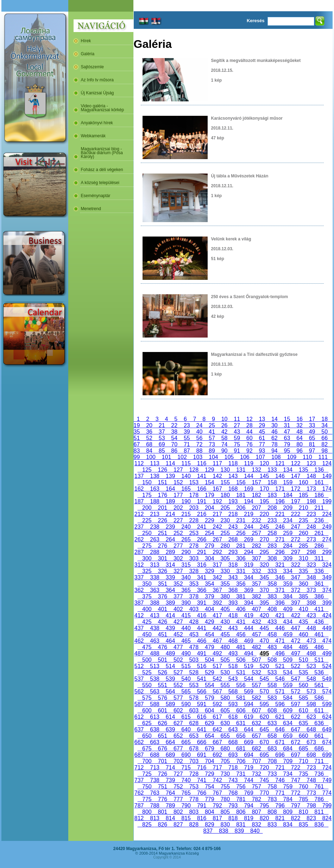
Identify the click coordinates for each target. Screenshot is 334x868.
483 (272, 647)
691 (202, 755)
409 (288, 609)
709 (288, 761)
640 (186, 729)
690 (186, 755)
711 (319, 761)
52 (149, 438)
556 (241, 685)
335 (303, 571)
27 (237, 425)
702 (178, 761)
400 (147, 609)
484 (288, 647)
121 (280, 463)
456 (241, 634)
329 (209, 571)
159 (288, 482)
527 (178, 672)
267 (217, 539)
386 (319, 596)
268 (233, 539)
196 (280, 501)
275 (147, 546)
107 (260, 457)
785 (303, 799)
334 (288, 571)
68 (149, 444)
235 (303, 520)
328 (194, 571)
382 (257, 596)
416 (202, 615)
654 (209, 736)
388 (155, 603)
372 (296, 590)
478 (194, 647)
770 (264, 793)
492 (217, 653)
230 (225, 520)
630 (225, 723)
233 (272, 520)
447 (296, 628)
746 (280, 780)
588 (155, 704)
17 (312, 419)
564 (170, 691)
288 (155, 552)
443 (233, 628)
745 (264, 780)
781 (241, 799)
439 (170, 628)
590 (186, 704)
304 (209, 558)
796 (280, 806)
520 (264, 666)
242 (217, 527)
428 (194, 622)
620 (264, 717)
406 (241, 609)
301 (163, 558)
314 (170, 565)
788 (155, 806)
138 (155, 476)
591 (202, 704)
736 (319, 774)
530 (225, 672)
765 (186, 793)
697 (296, 755)
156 (241, 482)
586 (319, 698)
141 (202, 476)
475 (147, 647)
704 (209, 761)
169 (248, 489)
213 (155, 514)
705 (225, 761)
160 (303, 482)
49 (312, 432)
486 (319, 647)
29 (262, 425)
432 (257, 622)
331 (241, 571)
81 (312, 444)
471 (280, 641)
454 (209, 634)
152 (178, 482)
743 (233, 780)
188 (155, 501)
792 (217, 806)
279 (209, 546)
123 (311, 463)
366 (202, 590)
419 (248, 615)
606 (241, 710)
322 (296, 565)
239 (170, 527)
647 (296, 729)
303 (194, 558)
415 (186, 615)
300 (147, 558)
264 (170, 539)
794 (248, 806)
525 (147, 672)
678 (194, 749)
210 (303, 508)
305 (225, 558)
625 (147, 723)
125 (147, 470)
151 (163, 482)
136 (319, 470)
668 (233, 742)
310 (303, 558)
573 (311, 691)
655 (225, 736)
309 (288, 558)
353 (194, 584)
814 (170, 818)
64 (300, 438)
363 (155, 590)
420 (264, 615)
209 (288, 508)
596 (280, 704)
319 (248, 565)
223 (311, 514)
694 (248, 755)
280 (225, 546)
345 (264, 577)
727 (178, 774)
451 (163, 634)
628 (194, 723)
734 (288, 774)
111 (323, 457)
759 (288, 787)
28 (250, 425)
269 (248, 539)
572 (296, 691)
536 (319, 672)
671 (280, 742)
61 (262, 438)
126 (163, 470)
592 (217, 704)
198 (311, 501)
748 (311, 780)
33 (312, 425)
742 (217, 780)
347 (296, 577)
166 (202, 489)
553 (194, 685)
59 (237, 438)
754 (209, 787)
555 (225, 685)
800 (147, 812)
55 (187, 438)
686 (319, 749)
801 (163, 812)
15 (287, 419)
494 (248, 653)
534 (288, 672)
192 (217, 501)
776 (163, 799)
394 (248, 603)
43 (237, 432)
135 (303, 470)
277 (178, 546)
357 (257, 584)
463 (155, 641)
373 (311, 590)
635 (303, 723)
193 (233, 501)
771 (280, 793)
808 (272, 812)
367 (217, 590)
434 (288, 622)
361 (319, 584)
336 (319, 571)
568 (233, 691)
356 (241, 584)
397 (296, 603)
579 (209, 698)
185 (303, 495)
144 (248, 476)
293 (233, 552)
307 (257, 558)
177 (178, 495)
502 (178, 660)
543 (233, 679)
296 (280, 552)
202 (178, 508)
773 (311, 793)
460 (303, 634)
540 (186, 679)
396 (280, 603)
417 (217, 615)
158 (272, 482)
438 (155, 628)
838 (223, 831)
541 (202, 679)
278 (194, 546)
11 (237, 419)
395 (264, 603)
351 (163, 584)
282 (257, 546)
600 (147, 710)
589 (170, 704)
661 (319, 736)
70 (174, 444)
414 (170, 615)
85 (162, 451)
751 (163, 787)
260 (303, 533)
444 (248, 628)
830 (225, 825)
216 (202, 514)
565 (186, 691)
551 (163, 685)
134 (288, 470)
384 (288, 596)
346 (280, 577)
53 (162, 438)
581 (241, 698)
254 (209, 533)
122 (296, 463)
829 (209, 825)
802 (178, 812)
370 (264, 590)
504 (209, 660)
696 (280, 755)
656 (241, 736)
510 (303, 660)
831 (241, 825)
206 (241, 508)
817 (217, 818)
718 (233, 768)
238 (155, 527)
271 (280, 539)
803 (194, 812)
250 (147, 533)
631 (241, 723)
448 (311, 628)
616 (202, 717)
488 (155, 653)
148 (311, 476)
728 (194, 774)
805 (225, 812)
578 (194, 698)
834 (288, 825)
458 (272, 634)
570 (264, 691)
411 (319, 609)
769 (248, 793)
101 (166, 457)
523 (311, 666)
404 (209, 609)
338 (155, 577)
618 (233, 717)
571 (280, 691)
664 (170, 742)
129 (209, 470)
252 (178, 533)
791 (202, 806)
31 (287, 425)
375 (147, 596)
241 (202, 527)
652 (178, 736)
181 (241, 495)
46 (275, 432)
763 (155, 793)
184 (288, 495)
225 (147, 520)
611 (319, 710)
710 (303, 761)
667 (217, 742)
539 (170, 679)
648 (311, 729)
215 (186, 514)
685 (303, 749)
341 (202, 577)
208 (272, 508)
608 (272, 710)
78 (275, 444)
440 (186, 628)
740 (186, 780)
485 (303, 647)
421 (280, 615)
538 (155, 679)
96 (300, 451)
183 (272, 495)
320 (264, 565)
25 (212, 425)
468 (233, 641)
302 (178, 558)
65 (312, 438)
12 (250, 419)
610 (303, 710)
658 (272, 736)
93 (262, 451)
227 (178, 520)
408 (272, 609)
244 (248, 527)
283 (272, 546)
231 (241, 520)
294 (248, 552)
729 (209, 774)
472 (296, 641)
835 (303, 825)
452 (178, 634)
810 (303, 812)
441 (202, 628)
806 (241, 812)
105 (229, 457)
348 (311, 577)
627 (178, 723)
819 (248, 818)
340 (186, 577)
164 (170, 489)
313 (155, 565)
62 (275, 438)
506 (241, 660)
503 (194, 660)
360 (303, 584)
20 (149, 425)
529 (209, 672)
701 (163, 761)
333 (272, 571)
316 (202, 565)
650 (147, 736)
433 (272, 622)
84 (149, 451)
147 (296, 476)
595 (264, 704)
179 (209, 495)
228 (194, 520)
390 (186, 603)
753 (194, 787)
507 (257, 660)
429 (209, 622)
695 (264, 755)
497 (296, 653)
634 (288, 723)
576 (163, 698)
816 (202, 818)
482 (257, 647)
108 (276, 457)
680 (225, 749)
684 (288, 749)
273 (311, 539)
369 (248, 590)
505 (225, 660)
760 (303, 787)
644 (248, 729)
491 (202, 653)
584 (288, 698)
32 (300, 425)
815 (186, 818)
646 (280, 729)
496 (280, 653)
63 (287, 438)
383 (272, 596)
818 (233, 818)
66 (324, 438)
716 (202, 768)
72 (200, 444)
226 (163, 520)
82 (324, 444)
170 (264, 489)
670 (264, 742)
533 (272, 672)
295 (264, 552)
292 (217, 552)
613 (155, 717)
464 (170, 641)
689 (170, 755)
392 (217, 603)
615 (186, 717)
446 (280, 628)
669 (248, 742)
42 (225, 432)
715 (186, 768)
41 (212, 432)
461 (319, 634)
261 (319, 533)
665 (186, 742)
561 (319, 685)
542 (217, 679)
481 (241, 647)
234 (288, 520)
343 (233, 577)
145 (264, 476)
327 (178, 571)
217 (217, 514)
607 (257, 710)
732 (257, 774)
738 (155, 780)
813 (155, 818)
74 (225, 444)
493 (233, 653)
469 (248, 641)
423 (311, 615)
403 (194, 609)
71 (187, 444)
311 (319, 558)
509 (288, 660)
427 (178, 622)
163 (155, 489)
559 (288, 685)
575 (147, 698)
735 (303, 774)
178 (194, 495)
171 (280, 489)
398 (311, 603)
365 (186, 590)
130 (225, 470)
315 (186, 565)
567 (217, 691)
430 (225, 622)
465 (186, 641)
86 (174, 451)
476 (163, 647)
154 (209, 482)
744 (248, 780)
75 (237, 444)
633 (272, 723)
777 (178, 799)
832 (257, 825)
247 (296, 527)
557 (257, 685)
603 (194, 710)
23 (187, 425)
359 (288, 584)
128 (194, 470)
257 (257, 533)
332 (257, 571)
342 (217, 577)
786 (319, 799)
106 (245, 457)
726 (163, 774)
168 (233, 489)
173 (311, 489)
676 (163, 749)
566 (202, 691)
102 (182, 457)
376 (163, 596)
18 (324, 419)
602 (178, 710)
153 (194, 482)
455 (225, 634)
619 (248, 717)
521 (280, 666)
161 (319, 482)
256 (241, 533)
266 (202, 539)
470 (264, 641)
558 (272, 685)
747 (296, 780)
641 (202, 729)
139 (170, 476)
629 (209, 723)
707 (257, 761)
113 (155, 463)
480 (225, 647)
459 (288, 634)
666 (202, 742)
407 (257, 609)
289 (170, 552)
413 (155, 615)
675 (147, 749)
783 (272, 799)
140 (186, 476)
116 (202, 463)
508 (272, 660)
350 (147, 584)
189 (170, 501)
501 (163, 660)
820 (264, 818)
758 (272, 787)
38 (174, 432)
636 (319, 723)
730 (225, 774)
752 (178, 787)
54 (174, 438)
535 (303, 672)
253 (194, 533)
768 (233, 793)
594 (248, 704)
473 (311, 641)
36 (149, 432)
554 (209, 685)
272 (296, 539)
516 (202, 666)
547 (296, 679)
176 (163, 495)
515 (186, 666)
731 (241, 774)
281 (241, 546)
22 (174, 425)
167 (217, 489)
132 (257, 470)
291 (202, 552)
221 (280, 514)
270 (264, 539)
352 (178, 584)
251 (163, 533)
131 (241, 470)
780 (225, 799)
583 (272, 698)
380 (225, 596)
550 (147, 685)
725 (147, 774)
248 (311, 527)
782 (257, 799)
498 (311, 653)
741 (202, 780)
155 (225, 482)
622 (296, 717)
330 (225, 571)
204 (209, 508)
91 (237, 451)
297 (296, 552)
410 (303, 609)
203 (194, 508)
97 (312, 451)
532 (257, 672)
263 (155, 539)
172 (296, 489)
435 (303, 622)
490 (186, 653)
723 (311, 768)
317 (217, 565)
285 (303, 546)
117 (217, 463)
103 (198, 457)
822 (296, 818)
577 (178, 698)
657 (257, 736)
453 (194, 634)
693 (233, 755)
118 (233, 463)
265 (186, 539)
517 (217, 666)
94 (275, 451)
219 (248, 514)
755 (225, 787)
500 (147, 660)
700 (147, 761)
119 (248, 463)
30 (275, 425)
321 (280, 565)
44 (250, 432)
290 (186, 552)
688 (155, 755)
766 (202, 793)
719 (248, 768)
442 (217, 628)
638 (155, 729)
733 (272, 774)
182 (257, 495)
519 (248, 666)
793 (233, 806)
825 (147, 825)
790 (186, 806)
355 (225, 584)
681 (241, 749)
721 (280, 768)
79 (287, 444)
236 (319, 520)
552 (178, 685)
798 (311, 806)
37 (162, 432)
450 (147, 634)
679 (209, 749)
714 (170, 768)
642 (217, 729)
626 (163, 723)
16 (300, 419)
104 (213, 457)
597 (296, 704)
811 (319, 812)
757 (257, 787)
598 (311, 704)
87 (187, 451)
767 (217, 793)
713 (155, 768)
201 (163, 508)
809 (288, 812)
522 (296, 666)
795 (264, 806)
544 (248, 679)
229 (209, 520)
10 (225, 419)
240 (186, 527)
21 (162, 425)
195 (264, 501)
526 (163, 672)
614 (170, 717)
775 (147, 799)
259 (288, 533)
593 (233, 704)
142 (217, 476)
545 (264, 679)
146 (280, 476)
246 (280, 527)
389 (170, 603)
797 (296, 806)
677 (178, 749)
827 (178, 825)
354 (209, 584)
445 (264, 628)
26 (225, 425)
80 (300, 444)
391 (202, 603)
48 (300, 432)
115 (186, 463)
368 (233, 590)
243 (233, 527)
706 (241, 761)
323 (311, 565)
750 (147, 787)
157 (257, 482)
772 (296, 793)
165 (186, 489)
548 (311, 679)
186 (319, 495)
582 (257, 698)
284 (288, 546)
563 (155, 691)
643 (233, 729)
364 (170, 590)
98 (324, 451)
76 (250, 444)
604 (209, 710)
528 (194, 672)
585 (303, 698)
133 (272, 470)
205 (225, 508)
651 (163, 736)
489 (170, 653)
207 (257, 508)
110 (307, 457)
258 (272, 533)
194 (248, 501)
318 (233, 565)
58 (225, 438)
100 (151, 457)
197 (296, 501)
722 (296, 768)
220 (264, 514)
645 (264, 729)
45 (262, 432)
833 (272, 825)
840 (255, 831)
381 (241, 596)
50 (324, 432)
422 (296, 615)
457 (257, 634)
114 (170, 463)
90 (225, 451)
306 (241, 558)
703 (194, 761)
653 (194, 736)
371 (280, 590)
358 (272, 584)
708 (272, 761)
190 (186, 501)
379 (209, 596)
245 (264, 527)
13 (262, 419)
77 (262, 444)
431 (241, 622)
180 (225, 495)
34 (324, 425)
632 (257, 723)
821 (280, 818)
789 (170, 806)
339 (170, 577)
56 (200, 438)
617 (217, 717)
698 (311, 755)
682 (257, 749)
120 (264, 463)
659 (288, 736)
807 (257, 812)
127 (178, 470)
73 (212, 444)
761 (319, 787)
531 (241, 672)
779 (209, 799)
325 (147, 571)
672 (296, 742)
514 (170, 666)
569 (248, 691)
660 (303, 736)
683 (272, 749)
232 (257, 520)
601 (163, 710)
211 (319, 508)
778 (194, 799)
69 (162, 444)
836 (319, 825)
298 (311, 552)
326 (163, 571)
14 (275, 419)
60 (250, 438)
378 (194, 596)
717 (217, 768)
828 (194, 825)
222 (296, 514)
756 (241, 787)
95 (287, 451)
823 (311, 818)
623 (311, 717)
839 (239, 831)
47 (287, 432)
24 (200, 425)
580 (225, 698)
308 (272, 558)
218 (233, 514)
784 (288, 799)
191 (202, 501)
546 (280, 679)
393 (233, 603)
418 (233, 615)
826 (163, 825)
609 (288, 710)
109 (292, 457)
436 (319, 622)
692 (217, 755)
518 (233, 666)
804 (209, 812)
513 (155, 666)
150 (147, 482)
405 (225, 609)
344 (248, 577)
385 (303, 596)
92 (250, 451)
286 (319, 546)
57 (212, 438)
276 (163, 546)
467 (217, 641)
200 (147, 508)
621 (280, 717)
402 (178, 609)
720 (264, 768)
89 (212, 451)
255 (225, 533)
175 (147, 495)
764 (170, 793)
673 (311, 742)
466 (202, 641)
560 (303, 685)
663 (155, 742)
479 (209, 647)
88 (200, 451)
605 (225, 710)
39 (187, 432)
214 (170, 514)
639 (170, 729)
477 (178, 647)
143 (233, 476)
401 (163, 609)
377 (178, 596)
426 (163, 622)
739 (170, 780)
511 (319, 660)
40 (200, 432)
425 (147, 622)
